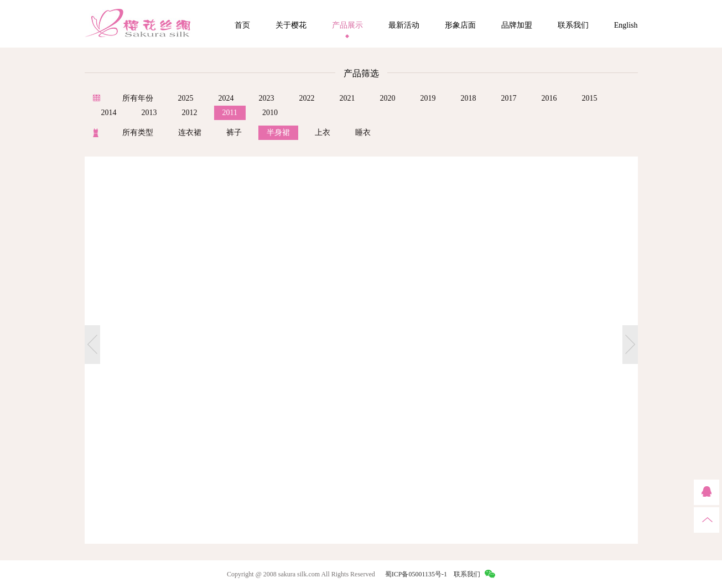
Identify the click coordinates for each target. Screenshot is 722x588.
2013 (149, 113)
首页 (242, 25)
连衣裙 (190, 132)
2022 (307, 98)
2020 (388, 98)
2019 (428, 98)
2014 (109, 113)
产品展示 (347, 25)
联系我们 (573, 25)
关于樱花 (291, 25)
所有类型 (138, 132)
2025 (186, 98)
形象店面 (460, 25)
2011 (230, 113)
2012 (190, 113)
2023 (267, 98)
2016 (549, 98)
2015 (590, 98)
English (626, 25)
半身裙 (278, 132)
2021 (347, 98)
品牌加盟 (517, 25)
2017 (509, 98)
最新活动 (404, 25)
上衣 (323, 132)
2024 (226, 98)
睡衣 (363, 132)
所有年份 (138, 98)
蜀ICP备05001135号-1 (416, 574)
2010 (270, 113)
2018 (469, 98)
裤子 (234, 132)
